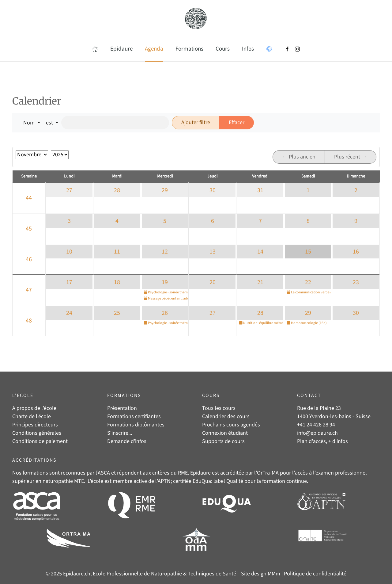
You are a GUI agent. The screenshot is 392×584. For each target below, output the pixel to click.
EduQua (202, 481)
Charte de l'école (32, 416)
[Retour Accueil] (196, 18)
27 (69, 190)
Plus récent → (351, 157)
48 (29, 321)
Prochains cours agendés (231, 425)
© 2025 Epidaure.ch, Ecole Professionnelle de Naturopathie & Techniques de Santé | (143, 574)
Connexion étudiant (225, 433)
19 (165, 282)
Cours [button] (223, 49)
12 (165, 252)
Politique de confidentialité (315, 574)
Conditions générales (37, 433)
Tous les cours (219, 408)
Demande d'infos (127, 441)
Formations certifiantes (134, 416)
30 (213, 190)
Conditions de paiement (40, 441)
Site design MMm (261, 574)
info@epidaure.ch (317, 433)
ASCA (104, 473)
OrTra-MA (268, 473)
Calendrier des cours (226, 416)
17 (69, 282)
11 (117, 252)
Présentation (122, 408)
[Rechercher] (115, 123)
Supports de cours (223, 441)
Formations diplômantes (136, 425)
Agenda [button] (154, 49)
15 (308, 252)
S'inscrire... (120, 433)
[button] (95, 49)
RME (183, 473)
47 (29, 290)
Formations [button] (189, 49)
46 (29, 259)
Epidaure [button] (121, 49)
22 (308, 282)
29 (165, 190)
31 (260, 190)
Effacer (237, 122)
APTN (164, 481)
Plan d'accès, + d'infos (322, 441)
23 (356, 282)
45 (29, 229)
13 (213, 252)
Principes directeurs (35, 425)
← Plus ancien (299, 157)
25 (117, 313)
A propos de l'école (34, 408)
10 (69, 252)
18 (117, 282)
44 (29, 198)
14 (260, 252)
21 (260, 282)
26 (165, 313)
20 (213, 282)
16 (356, 252)
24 (69, 313)
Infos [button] (248, 49)
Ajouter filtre (196, 122)
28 (117, 190)
